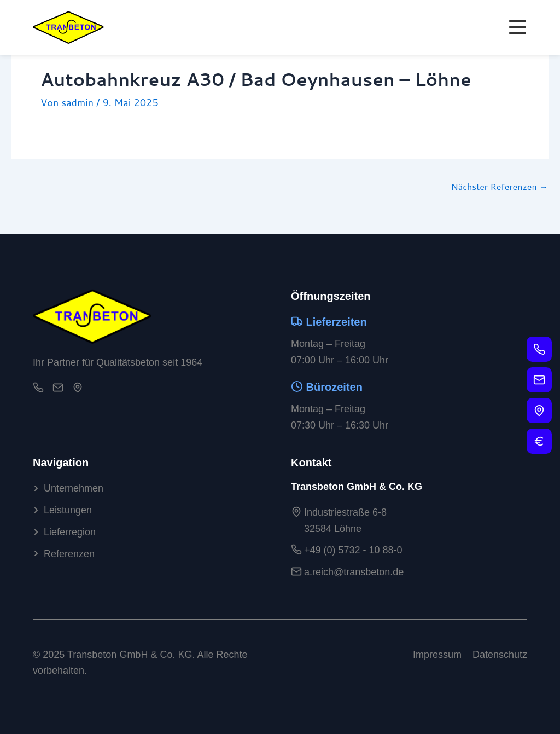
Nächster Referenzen (500, 187)
